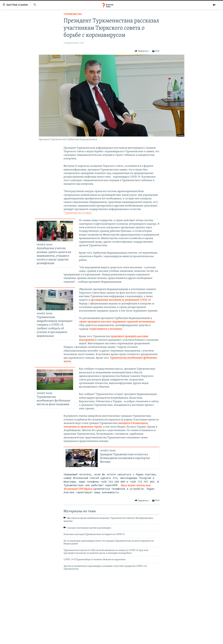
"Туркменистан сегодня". (78, 213)
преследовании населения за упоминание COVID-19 (121, 300)
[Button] (142, 51)
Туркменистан (73, 14)
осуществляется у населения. (106, 329)
